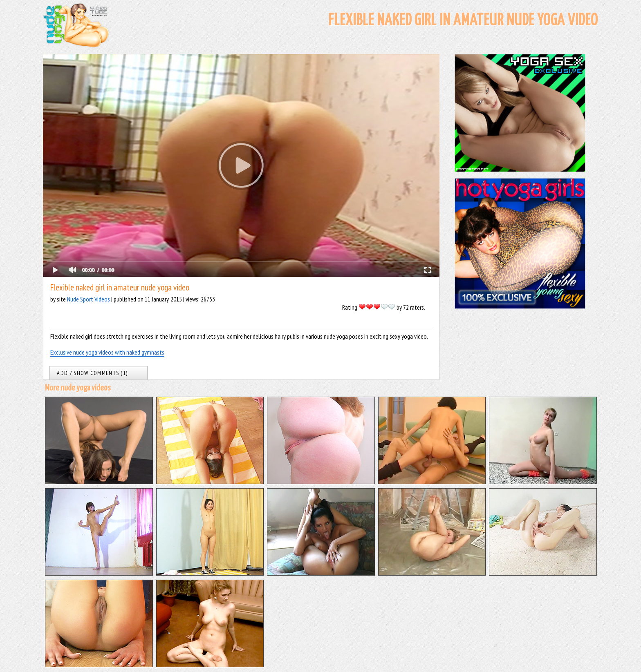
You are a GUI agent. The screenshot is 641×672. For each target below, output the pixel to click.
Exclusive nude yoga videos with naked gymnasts (107, 352)
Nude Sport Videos (89, 299)
